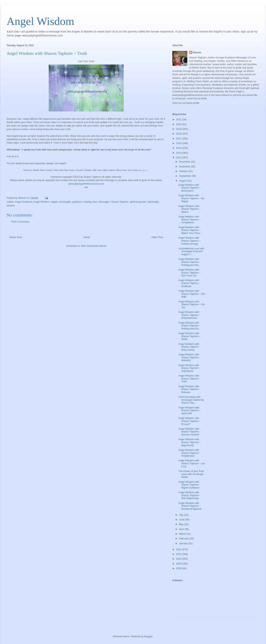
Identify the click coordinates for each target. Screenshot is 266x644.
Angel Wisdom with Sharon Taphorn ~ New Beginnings (189, 495)
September (185, 176)
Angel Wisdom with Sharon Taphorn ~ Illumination (189, 188)
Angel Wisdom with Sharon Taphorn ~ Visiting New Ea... (189, 326)
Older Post (157, 237)
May (182, 524)
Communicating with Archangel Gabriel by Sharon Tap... (191, 400)
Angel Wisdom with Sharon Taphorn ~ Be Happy (191, 198)
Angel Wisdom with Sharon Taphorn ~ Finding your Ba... (189, 262)
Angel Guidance (24, 202)
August (183, 181)
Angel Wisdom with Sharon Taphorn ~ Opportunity (189, 442)
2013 (179, 157)
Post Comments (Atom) (94, 246)
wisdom (11, 206)
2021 (179, 119)
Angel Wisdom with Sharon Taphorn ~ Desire (189, 209)
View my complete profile (186, 103)
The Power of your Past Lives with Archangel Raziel (191, 474)
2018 (179, 134)
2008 (179, 568)
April (182, 529)
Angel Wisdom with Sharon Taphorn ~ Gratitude (189, 283)
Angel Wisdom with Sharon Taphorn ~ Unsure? (189, 421)
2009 (179, 564)
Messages (104, 202)
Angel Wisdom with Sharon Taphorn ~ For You (192, 304)
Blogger (148, 636)
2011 (179, 554)
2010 (179, 559)
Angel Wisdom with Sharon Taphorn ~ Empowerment (189, 315)
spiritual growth (138, 202)
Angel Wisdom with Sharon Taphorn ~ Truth (189, 379)
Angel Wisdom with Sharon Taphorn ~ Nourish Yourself (189, 432)
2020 (179, 124)
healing (87, 202)
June (182, 520)
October (184, 171)
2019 (179, 129)
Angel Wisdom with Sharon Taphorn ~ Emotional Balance (190, 506)
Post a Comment (20, 222)
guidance (77, 202)
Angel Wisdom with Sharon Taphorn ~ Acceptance (189, 219)
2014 (179, 153)
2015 (179, 148)
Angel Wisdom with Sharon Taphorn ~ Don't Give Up (189, 273)
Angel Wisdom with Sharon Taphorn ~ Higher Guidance (189, 485)
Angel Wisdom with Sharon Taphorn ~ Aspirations (189, 368)
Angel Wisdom (40, 21)
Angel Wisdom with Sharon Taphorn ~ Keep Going (189, 347)
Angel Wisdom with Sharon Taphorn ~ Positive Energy (189, 241)
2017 (179, 139)
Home (87, 237)
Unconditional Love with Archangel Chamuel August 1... (191, 251)
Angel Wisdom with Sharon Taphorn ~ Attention (189, 357)
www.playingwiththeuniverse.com (86, 184)
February (184, 538)
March (183, 534)
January (184, 543)
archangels (65, 202)
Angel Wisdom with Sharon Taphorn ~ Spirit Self (189, 410)
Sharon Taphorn (120, 202)
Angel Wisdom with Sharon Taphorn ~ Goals (189, 336)
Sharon (197, 52)
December (185, 162)
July (182, 515)
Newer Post (16, 237)
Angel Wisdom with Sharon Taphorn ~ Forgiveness (189, 453)
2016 (179, 143)
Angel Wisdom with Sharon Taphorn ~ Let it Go (191, 463)
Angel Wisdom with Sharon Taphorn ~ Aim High (192, 294)
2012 (179, 549)
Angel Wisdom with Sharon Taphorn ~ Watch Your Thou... (190, 230)
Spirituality (153, 202)
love (95, 202)
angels (54, 202)
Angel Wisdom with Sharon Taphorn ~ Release (189, 389)
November (185, 166)
